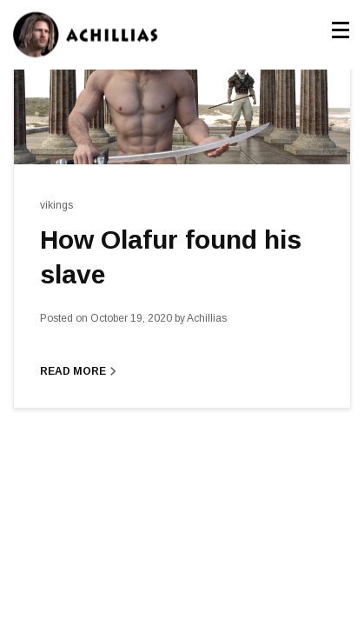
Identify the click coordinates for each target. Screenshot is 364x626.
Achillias (201, 318)
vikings (56, 205)
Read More (81, 371)
